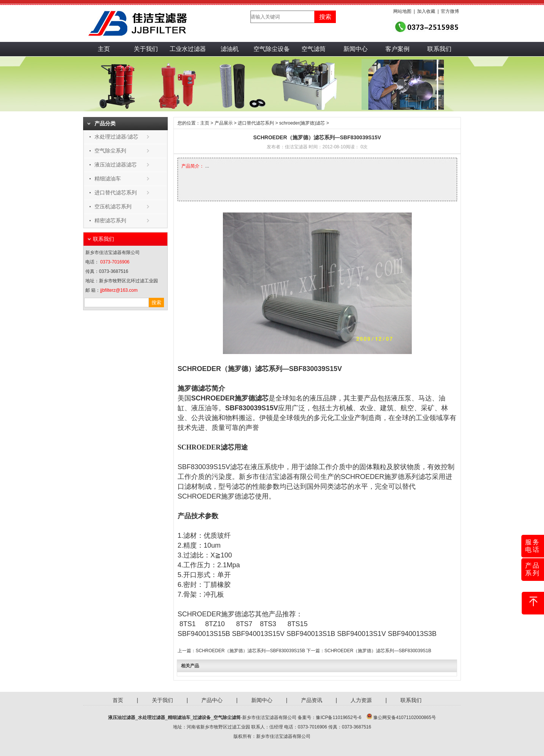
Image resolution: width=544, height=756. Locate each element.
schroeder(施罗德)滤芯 (302, 123)
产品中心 (212, 700)
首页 (118, 700)
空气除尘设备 (272, 49)
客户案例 (397, 49)
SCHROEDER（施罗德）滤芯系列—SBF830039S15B (250, 651)
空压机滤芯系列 (113, 207)
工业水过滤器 (188, 49)
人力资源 (361, 700)
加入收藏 (426, 11)
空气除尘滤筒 (227, 718)
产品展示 (224, 123)
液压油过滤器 (122, 718)
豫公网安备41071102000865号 (404, 718)
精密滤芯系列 (110, 221)
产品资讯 (312, 700)
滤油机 (230, 49)
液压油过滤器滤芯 (116, 165)
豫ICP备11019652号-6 (338, 718)
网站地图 (402, 11)
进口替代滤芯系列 (116, 193)
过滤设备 (202, 718)
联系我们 (439, 49)
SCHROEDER (362, 477)
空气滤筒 (314, 49)
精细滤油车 (108, 179)
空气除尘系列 (110, 151)
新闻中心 (355, 49)
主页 (104, 49)
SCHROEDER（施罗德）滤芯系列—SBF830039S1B (378, 651)
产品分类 (105, 124)
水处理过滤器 (151, 718)
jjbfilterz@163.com (119, 290)
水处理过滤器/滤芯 (116, 137)
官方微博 (450, 11)
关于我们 (146, 49)
